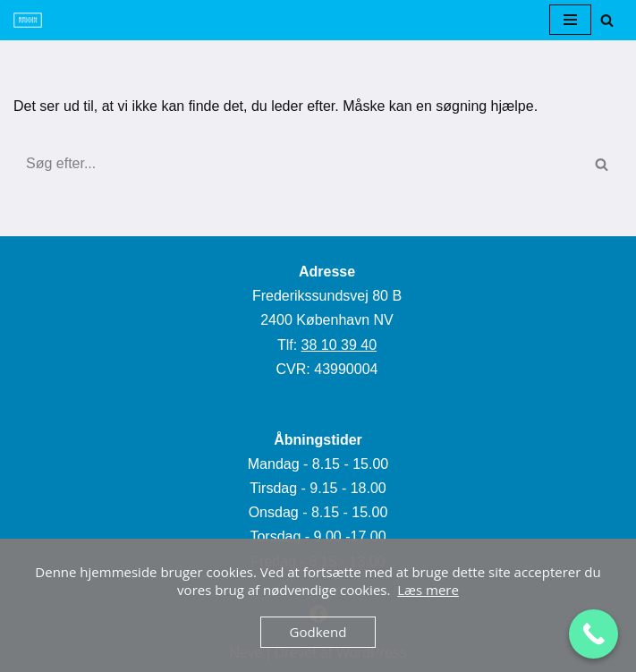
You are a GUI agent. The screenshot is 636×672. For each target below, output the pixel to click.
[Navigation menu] (570, 20)
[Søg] (607, 20)
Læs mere (428, 590)
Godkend (318, 632)
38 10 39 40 (339, 345)
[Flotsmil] (28, 20)
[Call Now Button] (594, 634)
